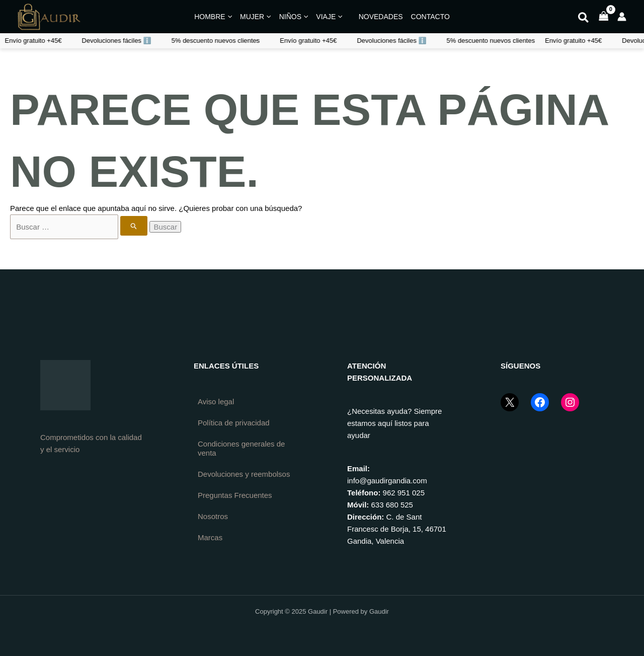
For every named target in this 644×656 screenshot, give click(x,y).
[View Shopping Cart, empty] (604, 17)
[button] (584, 19)
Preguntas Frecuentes (235, 495)
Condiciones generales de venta (241, 448)
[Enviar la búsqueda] (134, 226)
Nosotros (213, 516)
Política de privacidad (234, 423)
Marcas (210, 537)
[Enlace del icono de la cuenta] (622, 17)
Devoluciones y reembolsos (244, 474)
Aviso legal (216, 402)
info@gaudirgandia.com (387, 481)
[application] (229, 17)
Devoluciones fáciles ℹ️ (296, 41)
